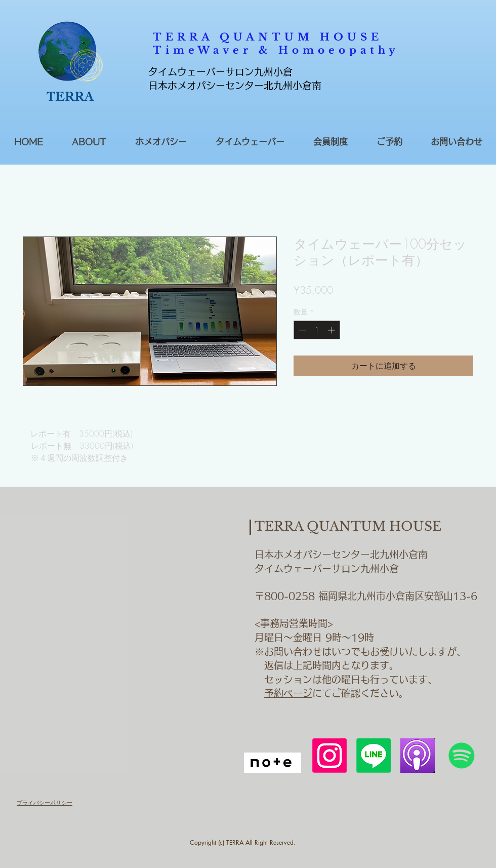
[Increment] (332, 330)
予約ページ (288, 693)
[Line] (374, 756)
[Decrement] (301, 330)
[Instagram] (329, 756)
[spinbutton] (317, 330)
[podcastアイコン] (418, 756)
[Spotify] (462, 756)
